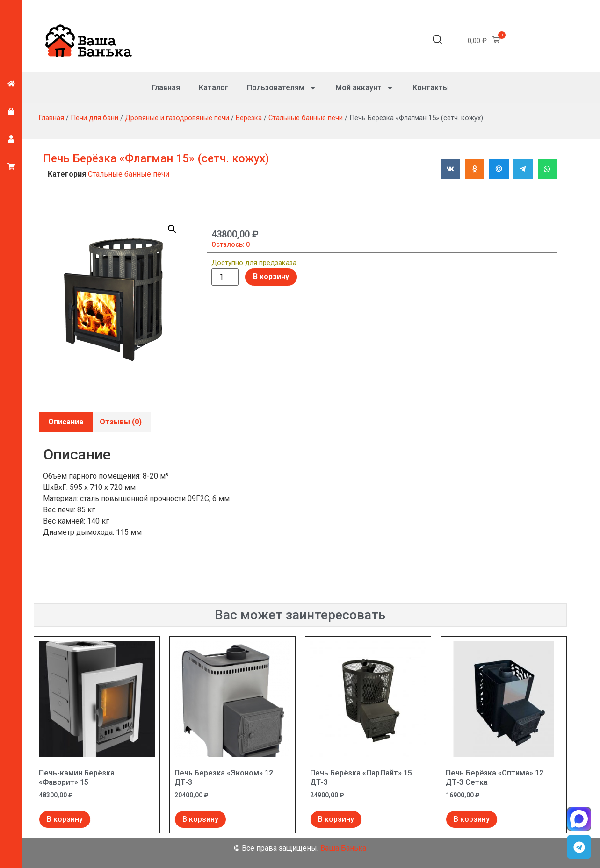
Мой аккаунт (365, 88)
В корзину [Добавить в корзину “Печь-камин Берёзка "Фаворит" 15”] (65, 819)
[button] (437, 41)
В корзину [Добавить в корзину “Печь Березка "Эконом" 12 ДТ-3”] (200, 819)
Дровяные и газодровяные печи (177, 118)
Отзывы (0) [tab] (121, 422)
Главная (166, 88)
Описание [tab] (66, 422)
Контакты (431, 88)
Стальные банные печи (306, 118)
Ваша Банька (343, 848)
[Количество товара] (225, 277)
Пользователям (282, 88)
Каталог (213, 88)
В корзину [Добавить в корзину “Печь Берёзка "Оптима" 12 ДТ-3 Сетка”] (472, 819)
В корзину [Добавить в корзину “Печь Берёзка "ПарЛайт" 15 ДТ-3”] (336, 819)
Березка (249, 118)
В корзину (271, 276)
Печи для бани (94, 118)
